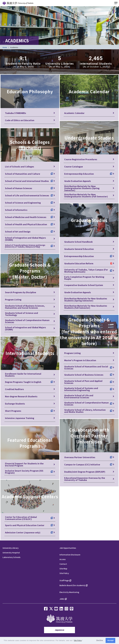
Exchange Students (15, 404)
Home (5, 47)
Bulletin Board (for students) (72, 585)
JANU (62, 599)
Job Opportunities (68, 548)
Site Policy (64, 573)
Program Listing (13, 299)
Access (63, 559)
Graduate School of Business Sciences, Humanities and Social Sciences (25, 307)
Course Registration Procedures (81, 159)
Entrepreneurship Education (79, 174)
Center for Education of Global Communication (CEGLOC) (21, 518)
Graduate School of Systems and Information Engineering (81, 389)
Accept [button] (110, 640)
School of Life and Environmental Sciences (27, 195)
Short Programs (13, 411)
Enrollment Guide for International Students (23, 375)
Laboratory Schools (11, 557)
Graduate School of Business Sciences (84, 375)
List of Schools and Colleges (20, 167)
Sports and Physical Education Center (25, 525)
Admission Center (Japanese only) (23, 532)
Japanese (59, 630)
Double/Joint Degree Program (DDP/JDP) (85, 472)
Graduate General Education (79, 249)
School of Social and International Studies (27, 181)
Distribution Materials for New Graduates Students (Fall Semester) (86, 307)
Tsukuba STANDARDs (16, 113)
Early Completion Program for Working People (84, 278)
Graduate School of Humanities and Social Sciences (86, 367)
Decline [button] (100, 640)
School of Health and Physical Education (26, 224)
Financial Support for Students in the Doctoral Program (24, 464)
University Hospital (11, 552)
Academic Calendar (74, 113)
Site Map (63, 568)
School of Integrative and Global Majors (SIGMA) (25, 239)
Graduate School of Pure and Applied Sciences (83, 382)
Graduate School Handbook (78, 242)
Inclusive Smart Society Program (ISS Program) (24, 472)
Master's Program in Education (80, 360)
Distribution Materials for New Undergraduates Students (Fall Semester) (86, 195)
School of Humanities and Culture (23, 174)
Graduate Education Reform (79, 263)
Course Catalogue (74, 167)
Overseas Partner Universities (80, 457)
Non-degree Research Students (21, 396)
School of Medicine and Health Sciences (26, 217)
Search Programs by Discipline (21, 292)
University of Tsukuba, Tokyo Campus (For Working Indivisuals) (86, 271)
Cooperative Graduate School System (84, 285)
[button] (84, 641)
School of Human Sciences (19, 188)
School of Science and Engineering (23, 203)
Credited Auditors (14, 389)
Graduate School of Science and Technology (22, 314)
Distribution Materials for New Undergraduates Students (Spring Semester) (82, 188)
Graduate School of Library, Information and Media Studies (85, 411)
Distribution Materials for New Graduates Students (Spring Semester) (86, 299)
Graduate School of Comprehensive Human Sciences (27, 321)
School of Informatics (16, 210)
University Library (11, 548)
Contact (63, 564)
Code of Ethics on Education (20, 120)
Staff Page (64, 580)
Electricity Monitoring (69, 592)
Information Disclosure (70, 555)
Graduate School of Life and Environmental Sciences (79, 396)
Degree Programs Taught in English (23, 382)
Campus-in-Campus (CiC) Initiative (82, 464)
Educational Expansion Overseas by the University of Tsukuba (85, 479)
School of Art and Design (18, 232)
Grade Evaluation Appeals (78, 181)
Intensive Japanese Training (20, 418)
